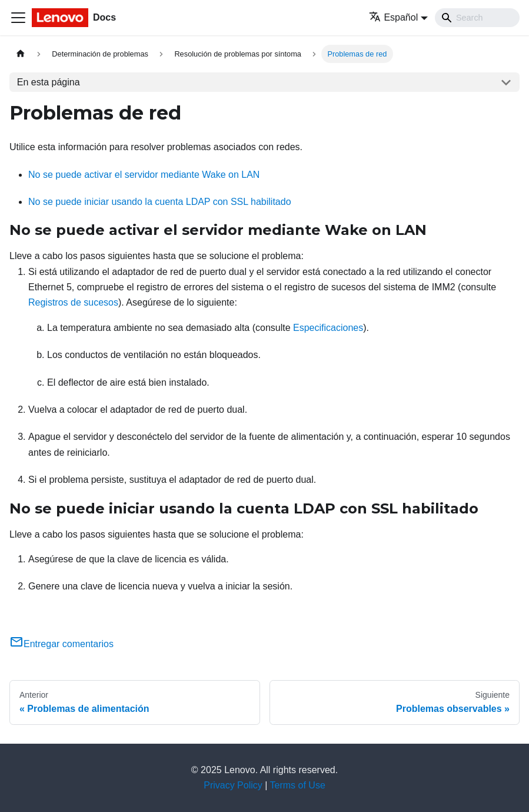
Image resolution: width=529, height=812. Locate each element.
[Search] (477, 18)
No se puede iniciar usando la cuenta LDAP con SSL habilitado (160, 202)
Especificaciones (328, 328)
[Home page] (21, 54)
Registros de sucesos (73, 302)
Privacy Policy (233, 785)
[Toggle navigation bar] (18, 18)
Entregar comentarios (61, 644)
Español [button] (393, 17)
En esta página (49, 82)
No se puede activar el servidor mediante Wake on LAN (144, 175)
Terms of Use (298, 785)
